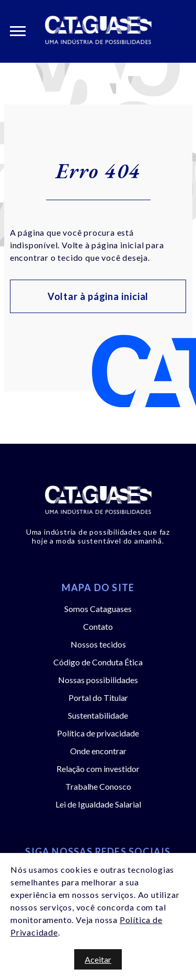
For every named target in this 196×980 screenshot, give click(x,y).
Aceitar (98, 959)
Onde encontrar (98, 751)
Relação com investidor (98, 769)
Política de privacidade (98, 733)
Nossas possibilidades (98, 680)
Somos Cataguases (98, 609)
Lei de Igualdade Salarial (98, 804)
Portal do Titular (98, 697)
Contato (98, 626)
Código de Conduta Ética (98, 662)
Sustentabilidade (98, 715)
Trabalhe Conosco (98, 786)
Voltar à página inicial (98, 296)
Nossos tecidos (98, 644)
